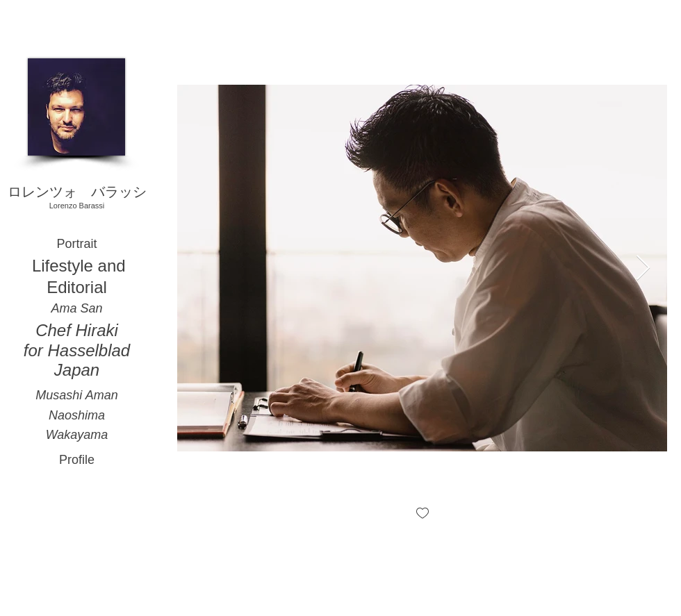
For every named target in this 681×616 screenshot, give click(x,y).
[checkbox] (422, 514)
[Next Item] (643, 268)
